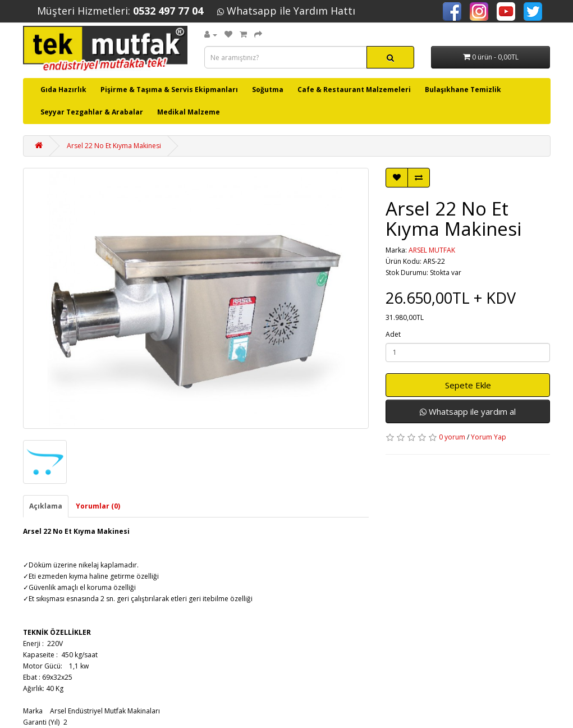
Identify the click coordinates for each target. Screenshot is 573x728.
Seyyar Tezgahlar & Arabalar (92, 112)
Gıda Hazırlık (63, 90)
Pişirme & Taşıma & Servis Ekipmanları (169, 90)
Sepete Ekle (468, 385)
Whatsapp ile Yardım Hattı (286, 11)
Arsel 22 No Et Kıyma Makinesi (114, 146)
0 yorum (452, 437)
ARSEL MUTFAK (432, 250)
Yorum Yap (489, 437)
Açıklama (46, 506)
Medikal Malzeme (189, 112)
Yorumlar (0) (98, 506)
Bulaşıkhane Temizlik (463, 90)
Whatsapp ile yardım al (468, 411)
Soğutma (268, 90)
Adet (393, 334)
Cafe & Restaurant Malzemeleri (354, 90)
